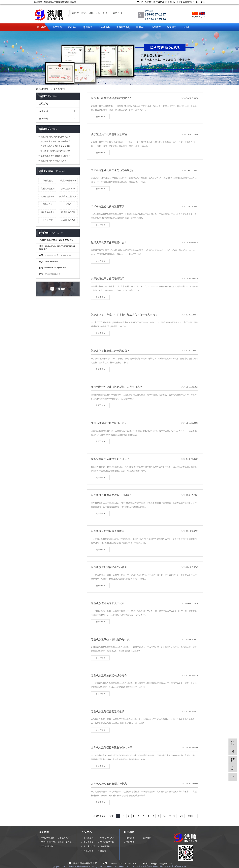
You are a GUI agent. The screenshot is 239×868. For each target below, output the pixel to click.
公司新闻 (43, 104)
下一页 (172, 816)
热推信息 (149, 2)
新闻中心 (141, 27)
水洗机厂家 (48, 220)
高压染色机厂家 (68, 212)
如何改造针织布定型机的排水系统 (55, 151)
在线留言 (156, 27)
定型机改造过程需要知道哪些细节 (55, 142)
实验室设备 (88, 851)
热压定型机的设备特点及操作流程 (55, 146)
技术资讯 (43, 119)
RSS (197, 2)
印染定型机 (48, 181)
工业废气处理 (89, 846)
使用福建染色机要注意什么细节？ (55, 156)
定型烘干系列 (123, 27)
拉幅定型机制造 (48, 838)
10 (164, 816)
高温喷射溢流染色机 (68, 197)
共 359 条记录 (99, 816)
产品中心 (73, 27)
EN (142, 2)
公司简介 (130, 838)
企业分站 (181, 2)
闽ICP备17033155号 (123, 867)
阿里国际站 (170, 2)
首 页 (53, 89)
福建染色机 (147, 867)
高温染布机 (48, 204)
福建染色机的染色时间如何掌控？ (55, 137)
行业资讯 (43, 111)
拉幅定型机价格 (68, 189)
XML (203, 2)
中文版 (195, 15)
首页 (112, 816)
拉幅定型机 (158, 867)
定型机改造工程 (48, 842)
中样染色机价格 (68, 220)
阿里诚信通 (159, 2)
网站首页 (42, 27)
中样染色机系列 (107, 838)
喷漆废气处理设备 (68, 181)
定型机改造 (168, 867)
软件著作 (147, 838)
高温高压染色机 (65, 842)
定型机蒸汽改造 (65, 838)
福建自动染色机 (48, 212)
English (202, 15)
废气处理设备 (47, 846)
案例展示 (88, 27)
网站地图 (190, 2)
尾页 (181, 816)
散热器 (103, 851)
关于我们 (57, 27)
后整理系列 (105, 846)
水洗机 (68, 204)
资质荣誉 (130, 842)
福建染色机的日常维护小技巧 (53, 161)
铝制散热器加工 (48, 197)
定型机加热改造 (48, 189)
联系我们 (172, 27)
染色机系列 (104, 27)
